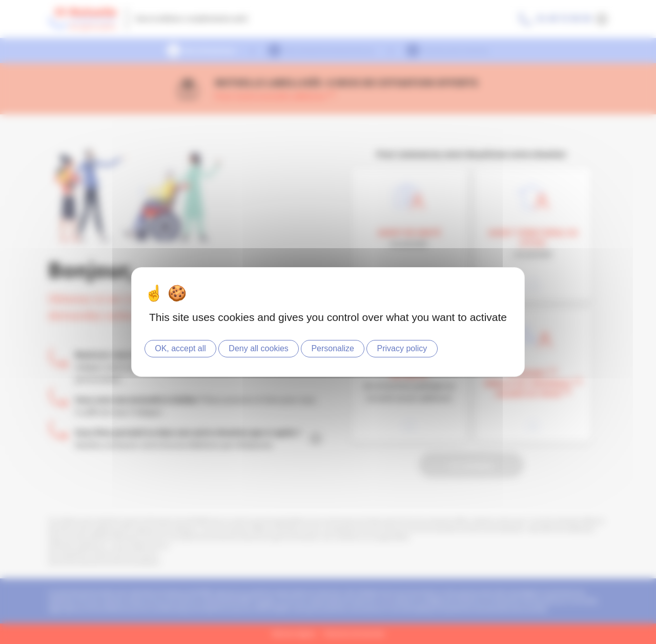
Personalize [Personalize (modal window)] (333, 348)
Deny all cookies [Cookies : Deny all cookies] (259, 348)
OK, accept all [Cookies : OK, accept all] (180, 348)
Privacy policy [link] (402, 348)
